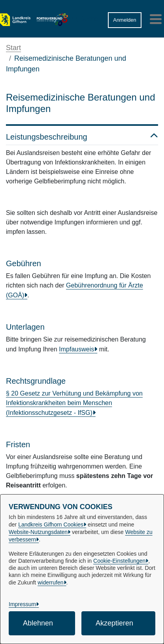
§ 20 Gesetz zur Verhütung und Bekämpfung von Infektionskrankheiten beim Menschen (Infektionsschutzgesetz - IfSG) (74, 403)
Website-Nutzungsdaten (38, 532)
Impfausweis (76, 349)
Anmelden (125, 20)
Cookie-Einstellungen (119, 561)
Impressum (22, 604)
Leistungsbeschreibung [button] (82, 137)
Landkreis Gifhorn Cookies (51, 525)
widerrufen (50, 582)
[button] (85, 17)
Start (13, 48)
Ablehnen (38, 623)
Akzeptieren (114, 623)
